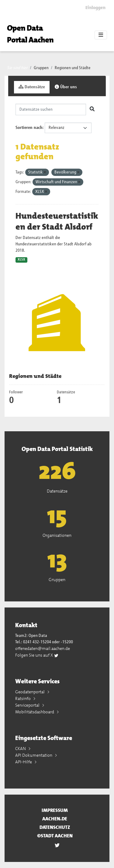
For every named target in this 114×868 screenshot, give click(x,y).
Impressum (55, 810)
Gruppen (41, 68)
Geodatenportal (30, 692)
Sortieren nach (29, 128)
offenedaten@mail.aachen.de (43, 648)
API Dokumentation (34, 755)
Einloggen (95, 8)
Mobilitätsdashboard (35, 712)
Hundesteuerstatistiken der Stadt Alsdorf (57, 221)
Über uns (66, 87)
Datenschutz (55, 827)
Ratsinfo (23, 698)
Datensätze (32, 87)
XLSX (21, 260)
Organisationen (57, 535)
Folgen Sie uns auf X (37, 655)
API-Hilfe (24, 762)
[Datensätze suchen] (51, 109)
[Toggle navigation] (101, 35)
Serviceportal (28, 705)
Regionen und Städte (73, 68)
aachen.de (55, 819)
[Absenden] (92, 109)
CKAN (21, 749)
